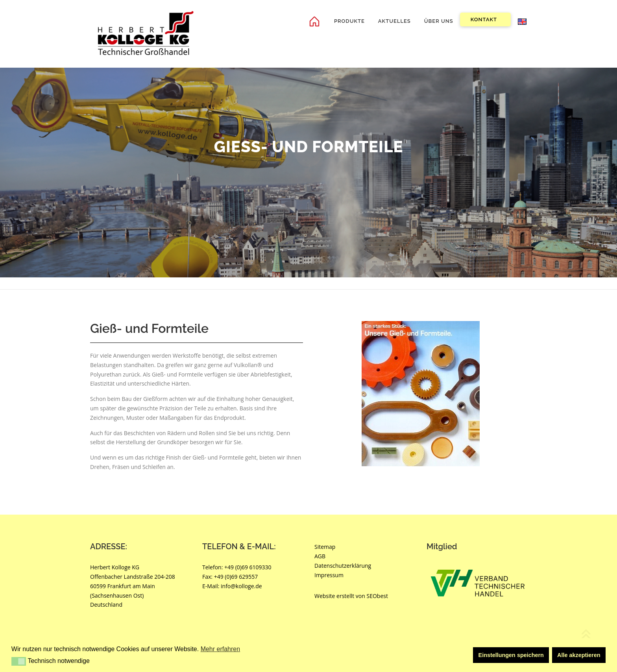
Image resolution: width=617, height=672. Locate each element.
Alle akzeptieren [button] (579, 655)
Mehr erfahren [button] (221, 649)
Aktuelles (394, 21)
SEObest (377, 596)
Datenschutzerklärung (343, 566)
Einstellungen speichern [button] (511, 655)
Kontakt (484, 19)
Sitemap (325, 547)
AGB (320, 556)
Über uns (439, 21)
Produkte (349, 21)
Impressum (329, 575)
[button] (19, 661)
